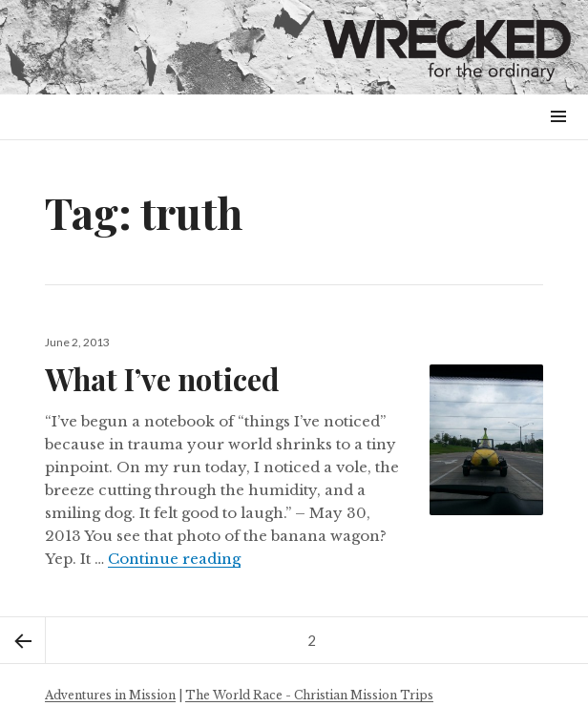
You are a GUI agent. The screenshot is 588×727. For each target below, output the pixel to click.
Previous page (23, 640)
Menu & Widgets (558, 138)
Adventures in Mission (110, 695)
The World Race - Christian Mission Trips (309, 695)
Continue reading (174, 559)
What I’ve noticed (162, 379)
